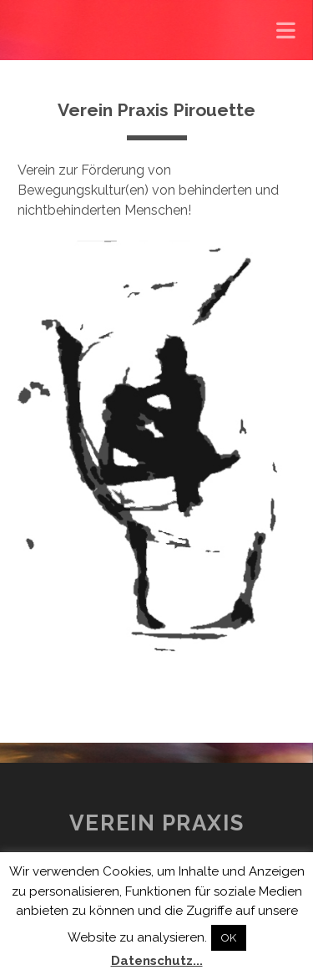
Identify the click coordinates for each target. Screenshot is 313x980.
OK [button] (229, 938)
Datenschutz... (157, 961)
